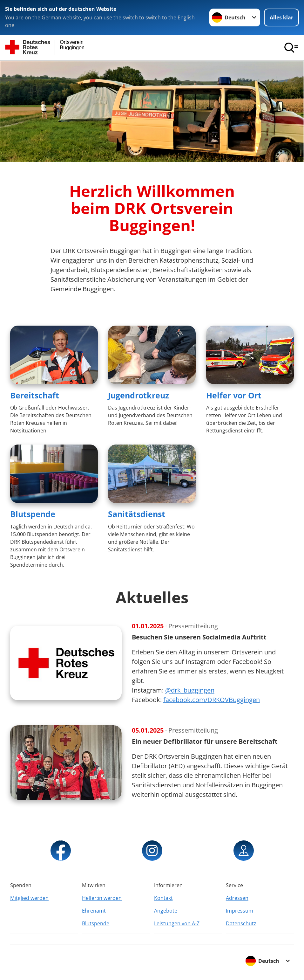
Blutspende (33, 514)
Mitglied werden (29, 898)
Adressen (237, 898)
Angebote (166, 911)
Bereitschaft (35, 395)
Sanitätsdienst (137, 514)
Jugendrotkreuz (138, 395)
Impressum (240, 911)
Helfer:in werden (102, 898)
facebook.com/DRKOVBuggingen (212, 700)
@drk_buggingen (190, 690)
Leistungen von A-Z (177, 923)
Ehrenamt (94, 911)
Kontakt (163, 898)
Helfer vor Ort (234, 395)
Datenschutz (241, 923)
